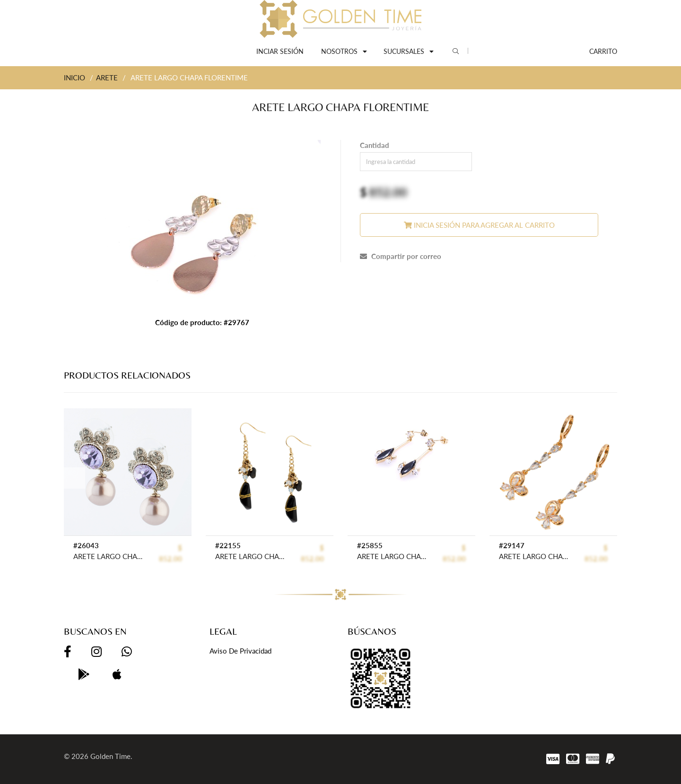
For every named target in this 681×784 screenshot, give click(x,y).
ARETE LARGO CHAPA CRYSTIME (250, 556)
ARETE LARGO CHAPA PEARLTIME (109, 556)
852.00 (388, 192)
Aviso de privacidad (240, 651)
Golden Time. (111, 756)
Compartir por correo (401, 256)
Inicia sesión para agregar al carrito (479, 225)
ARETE (107, 78)
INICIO (74, 78)
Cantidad (375, 145)
